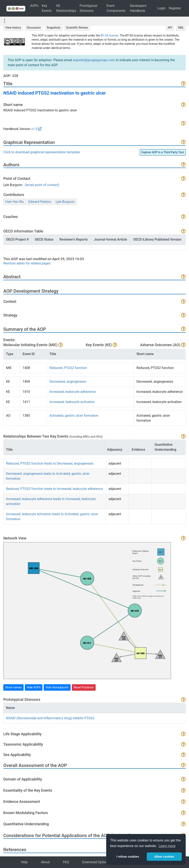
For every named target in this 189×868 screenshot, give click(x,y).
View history (13, 28)
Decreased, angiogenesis (68, 382)
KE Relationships (66, 8)
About (45, 862)
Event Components (116, 8)
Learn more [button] (167, 846)
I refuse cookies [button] (128, 857)
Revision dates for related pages (27, 263)
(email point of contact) (42, 185)
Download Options (96, 862)
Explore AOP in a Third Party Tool (163, 152)
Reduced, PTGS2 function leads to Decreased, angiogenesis (50, 463)
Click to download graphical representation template (42, 152)
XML (181, 28)
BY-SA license (109, 35)
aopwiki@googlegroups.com (94, 60)
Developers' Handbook (138, 8)
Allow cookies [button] (164, 857)
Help (24, 862)
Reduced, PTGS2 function (68, 368)
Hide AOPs (34, 687)
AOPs (34, 6)
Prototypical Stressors (88, 8)
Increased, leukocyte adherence (73, 392)
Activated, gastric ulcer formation (74, 416)
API (170, 28)
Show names (13, 687)
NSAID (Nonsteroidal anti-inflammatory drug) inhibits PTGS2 (50, 718)
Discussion (34, 28)
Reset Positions (84, 687)
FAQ (66, 862)
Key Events (47, 8)
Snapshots (53, 28)
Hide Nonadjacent (57, 687)
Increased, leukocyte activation (72, 402)
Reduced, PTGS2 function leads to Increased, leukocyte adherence (55, 489)
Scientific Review (77, 28)
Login (161, 8)
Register (175, 8)
